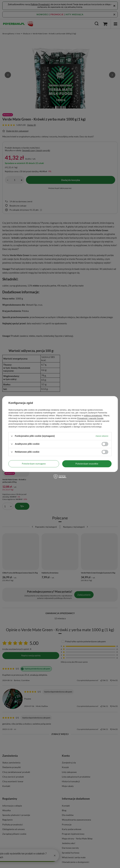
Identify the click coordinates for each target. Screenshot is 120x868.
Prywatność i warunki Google (90, 418)
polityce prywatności (93, 415)
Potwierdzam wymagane (34, 464)
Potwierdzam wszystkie (87, 464)
